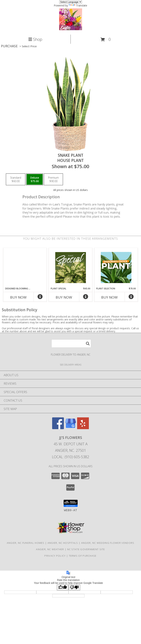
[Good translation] (63, 587)
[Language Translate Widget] (71, 2)
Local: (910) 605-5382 (70, 457)
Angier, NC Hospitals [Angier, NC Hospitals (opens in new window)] (63, 543)
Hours (118, 640)
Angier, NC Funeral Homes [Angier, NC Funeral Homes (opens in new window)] (26, 543)
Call (23, 640)
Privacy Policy (55, 556)
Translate (78, 5)
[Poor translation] (74, 587)
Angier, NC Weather (50, 549)
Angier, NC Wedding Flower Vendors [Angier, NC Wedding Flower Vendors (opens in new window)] (108, 543)
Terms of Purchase (83, 556)
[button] (106, 39)
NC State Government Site (86, 549)
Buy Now (18, 297)
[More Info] (40, 298)
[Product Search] (71, 344)
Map (70, 640)
